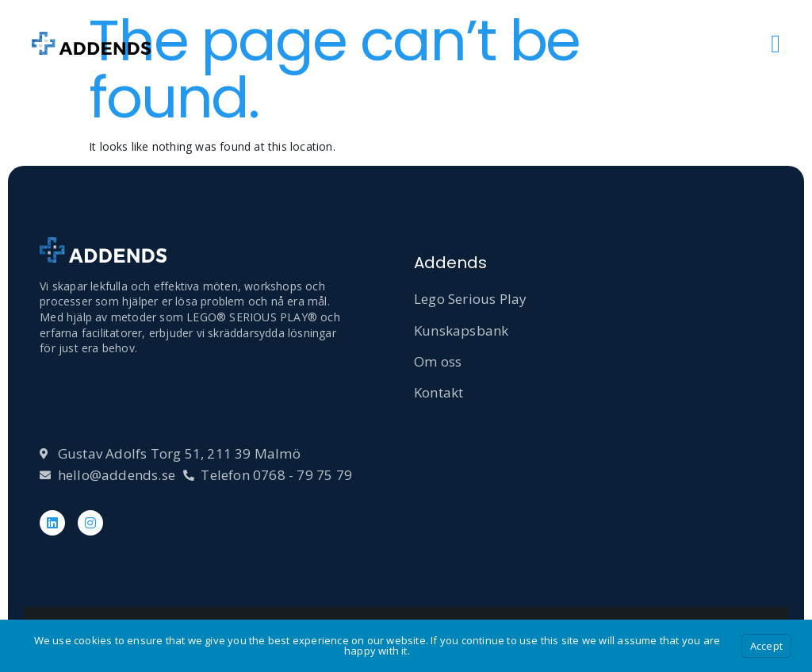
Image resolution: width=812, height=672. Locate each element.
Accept (766, 646)
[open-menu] (776, 44)
